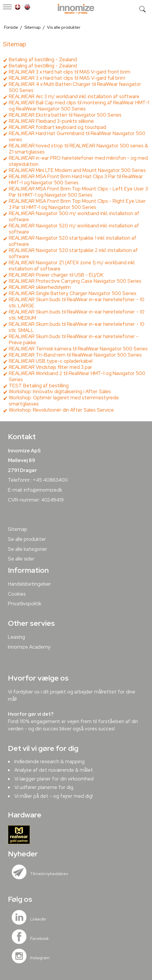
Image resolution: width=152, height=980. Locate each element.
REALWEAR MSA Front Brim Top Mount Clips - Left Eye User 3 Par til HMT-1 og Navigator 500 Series (78, 192)
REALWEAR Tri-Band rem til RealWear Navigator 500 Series (75, 355)
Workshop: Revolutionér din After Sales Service (61, 410)
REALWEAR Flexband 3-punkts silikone (51, 121)
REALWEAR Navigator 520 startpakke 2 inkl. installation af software (73, 253)
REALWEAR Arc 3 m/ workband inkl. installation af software (74, 96)
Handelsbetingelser (29, 584)
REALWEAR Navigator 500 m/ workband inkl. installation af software (74, 216)
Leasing (16, 637)
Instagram (40, 958)
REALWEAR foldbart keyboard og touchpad (58, 127)
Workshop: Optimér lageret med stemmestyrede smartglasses (64, 401)
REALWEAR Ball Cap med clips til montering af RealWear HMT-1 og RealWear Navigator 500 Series (79, 106)
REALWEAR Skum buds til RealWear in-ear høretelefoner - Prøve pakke (74, 339)
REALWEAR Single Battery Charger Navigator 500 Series (73, 293)
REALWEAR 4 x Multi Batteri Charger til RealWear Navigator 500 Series (75, 87)
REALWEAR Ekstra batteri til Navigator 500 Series (65, 115)
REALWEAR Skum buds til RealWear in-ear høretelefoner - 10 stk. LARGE (77, 302)
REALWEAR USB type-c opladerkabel (51, 361)
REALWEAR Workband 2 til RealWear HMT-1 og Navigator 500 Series (77, 376)
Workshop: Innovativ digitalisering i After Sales (60, 391)
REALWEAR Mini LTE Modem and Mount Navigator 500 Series (77, 170)
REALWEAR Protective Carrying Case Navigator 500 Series (75, 281)
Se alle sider (21, 559)
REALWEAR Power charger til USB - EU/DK (56, 275)
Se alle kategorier (28, 549)
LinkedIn (38, 919)
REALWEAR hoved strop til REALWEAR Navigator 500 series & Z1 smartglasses (78, 149)
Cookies (17, 594)
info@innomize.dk (43, 490)
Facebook (39, 938)
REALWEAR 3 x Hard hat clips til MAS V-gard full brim (67, 78)
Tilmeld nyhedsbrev (49, 874)
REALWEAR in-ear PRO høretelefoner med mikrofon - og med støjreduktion (78, 161)
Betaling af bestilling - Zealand (43, 59)
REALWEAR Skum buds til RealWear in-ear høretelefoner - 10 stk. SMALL (77, 327)
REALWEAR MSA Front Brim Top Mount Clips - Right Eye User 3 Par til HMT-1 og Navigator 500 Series (77, 204)
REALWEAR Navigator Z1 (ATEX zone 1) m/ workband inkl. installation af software (72, 266)
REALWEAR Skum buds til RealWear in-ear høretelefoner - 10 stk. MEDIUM (77, 315)
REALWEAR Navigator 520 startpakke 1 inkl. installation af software (73, 241)
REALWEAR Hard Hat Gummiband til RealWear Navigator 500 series (77, 136)
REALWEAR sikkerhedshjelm (40, 287)
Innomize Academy (29, 647)
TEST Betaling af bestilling (39, 386)
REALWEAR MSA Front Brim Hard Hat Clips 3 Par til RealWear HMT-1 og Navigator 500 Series (76, 179)
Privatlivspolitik (25, 604)
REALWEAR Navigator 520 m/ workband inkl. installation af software (74, 229)
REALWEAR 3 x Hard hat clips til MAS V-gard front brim (70, 72)
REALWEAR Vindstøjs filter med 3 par (50, 367)
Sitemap (18, 529)
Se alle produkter (27, 539)
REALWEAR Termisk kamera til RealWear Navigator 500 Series (78, 349)
